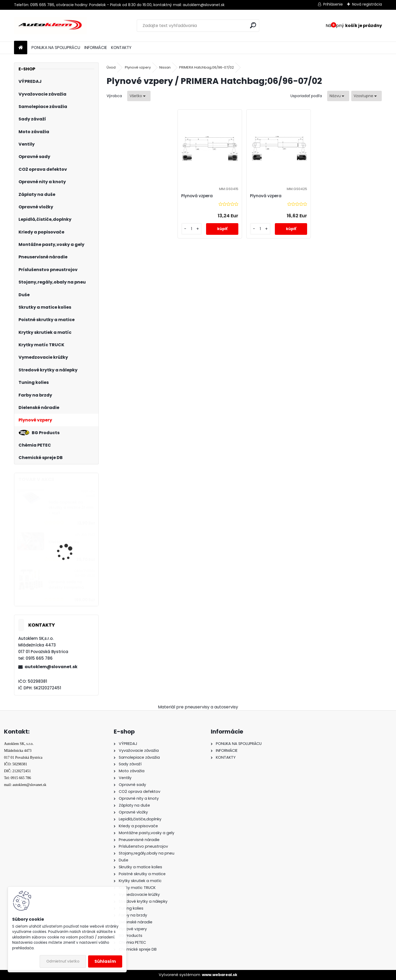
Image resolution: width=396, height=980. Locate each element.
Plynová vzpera (197, 196)
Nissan (165, 67)
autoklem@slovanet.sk (51, 667)
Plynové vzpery (138, 67)
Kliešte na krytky (64, 542)
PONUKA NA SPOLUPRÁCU (56, 48)
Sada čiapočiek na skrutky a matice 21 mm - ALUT (71, 508)
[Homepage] (21, 48)
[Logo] (50, 26)
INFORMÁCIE (96, 48)
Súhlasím (105, 961)
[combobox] (338, 96)
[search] (253, 25)
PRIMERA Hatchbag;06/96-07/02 (206, 67)
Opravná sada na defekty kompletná (66, 585)
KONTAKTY (121, 48)
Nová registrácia (367, 4)
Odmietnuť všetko (63, 961)
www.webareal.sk (220, 975)
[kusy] (192, 229)
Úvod (111, 67)
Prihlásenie (333, 4)
